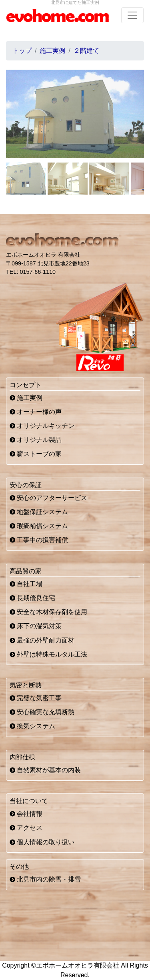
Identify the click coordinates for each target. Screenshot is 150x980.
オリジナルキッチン (42, 426)
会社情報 (26, 814)
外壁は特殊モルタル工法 (48, 654)
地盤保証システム (39, 512)
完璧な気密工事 (36, 698)
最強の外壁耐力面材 (42, 640)
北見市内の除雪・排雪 (45, 879)
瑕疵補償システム (39, 526)
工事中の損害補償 (39, 540)
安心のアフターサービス (48, 498)
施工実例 (26, 398)
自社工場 (26, 584)
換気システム (32, 726)
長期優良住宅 (32, 598)
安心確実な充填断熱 (42, 712)
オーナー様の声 (36, 412)
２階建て (86, 51)
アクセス (26, 828)
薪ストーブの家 (36, 454)
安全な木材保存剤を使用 (48, 612)
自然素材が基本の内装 (45, 770)
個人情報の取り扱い (42, 842)
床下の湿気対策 (36, 626)
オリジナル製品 (36, 440)
